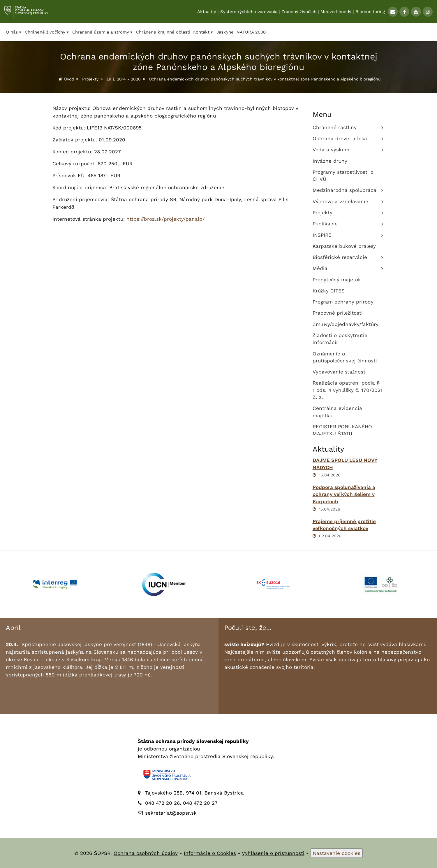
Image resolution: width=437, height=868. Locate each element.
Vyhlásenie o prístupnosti (273, 853)
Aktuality (207, 12)
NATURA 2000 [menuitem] (251, 32)
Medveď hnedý (336, 12)
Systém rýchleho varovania (249, 12)
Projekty (90, 79)
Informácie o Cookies (210, 853)
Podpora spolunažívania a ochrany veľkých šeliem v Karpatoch (344, 494)
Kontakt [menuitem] (203, 32)
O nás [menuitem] (14, 32)
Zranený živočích (299, 12)
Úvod (69, 79)
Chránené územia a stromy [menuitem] (103, 32)
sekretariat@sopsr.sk (171, 813)
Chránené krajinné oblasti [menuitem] (163, 32)
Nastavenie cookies (337, 853)
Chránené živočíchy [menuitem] (47, 32)
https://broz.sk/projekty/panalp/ (165, 219)
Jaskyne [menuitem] (225, 32)
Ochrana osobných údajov (146, 853)
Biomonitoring (370, 12)
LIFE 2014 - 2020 (124, 79)
